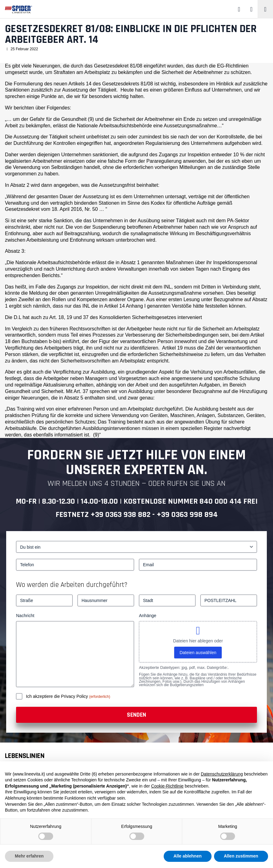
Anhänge (148, 616)
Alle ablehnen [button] (188, 856)
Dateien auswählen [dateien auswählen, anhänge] (198, 653)
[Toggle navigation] (265, 9)
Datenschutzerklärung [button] (222, 774)
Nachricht (25, 616)
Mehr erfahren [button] (29, 856)
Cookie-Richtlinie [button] (167, 786)
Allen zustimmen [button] (241, 856)
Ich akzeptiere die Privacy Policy (58, 696)
